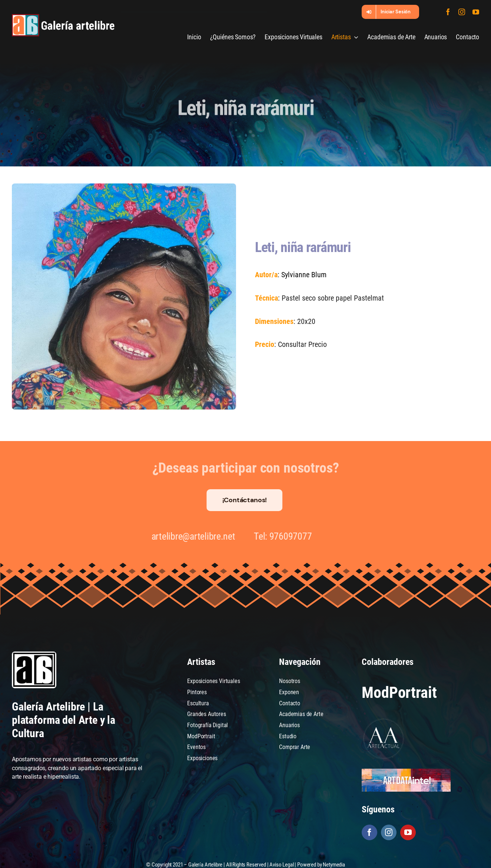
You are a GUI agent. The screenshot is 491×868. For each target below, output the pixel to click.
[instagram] (462, 12)
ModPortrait (399, 693)
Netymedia (334, 864)
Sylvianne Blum (303, 275)
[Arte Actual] (384, 720)
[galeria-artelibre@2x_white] (63, 17)
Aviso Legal (281, 864)
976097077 (286, 536)
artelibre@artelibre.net (189, 536)
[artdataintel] (406, 771)
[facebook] (448, 12)
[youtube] (476, 12)
